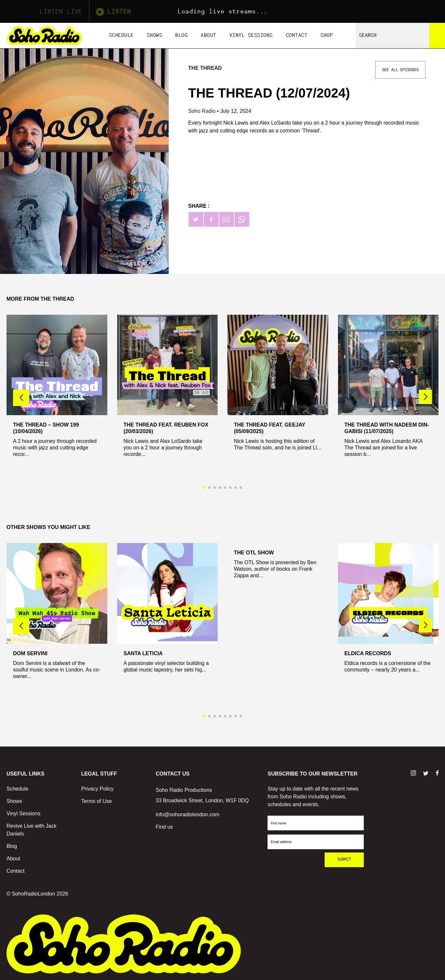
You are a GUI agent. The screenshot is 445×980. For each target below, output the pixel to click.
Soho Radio (203, 111)
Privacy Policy (98, 789)
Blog (181, 35)
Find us (164, 827)
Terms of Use (97, 801)
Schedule (121, 35)
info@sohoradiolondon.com (187, 814)
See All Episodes (400, 70)
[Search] (437, 36)
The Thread (205, 68)
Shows (155, 35)
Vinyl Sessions (251, 35)
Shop (327, 35)
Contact (297, 35)
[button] (425, 397)
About (208, 35)
